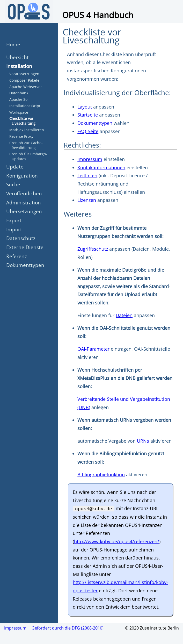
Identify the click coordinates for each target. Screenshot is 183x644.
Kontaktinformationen (101, 167)
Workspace (19, 112)
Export (14, 220)
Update (15, 167)
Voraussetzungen (24, 74)
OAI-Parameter (93, 349)
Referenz (17, 256)
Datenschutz (21, 238)
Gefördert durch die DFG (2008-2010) (68, 628)
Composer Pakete (24, 80)
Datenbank (19, 93)
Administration (24, 202)
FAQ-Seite (88, 131)
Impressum (90, 159)
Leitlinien (87, 175)
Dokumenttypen (25, 265)
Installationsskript (25, 106)
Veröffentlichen (24, 193)
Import (14, 229)
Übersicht (17, 57)
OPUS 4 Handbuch (98, 15)
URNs (143, 441)
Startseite (88, 115)
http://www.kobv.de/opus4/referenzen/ (117, 541)
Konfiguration (22, 176)
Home (13, 44)
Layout (85, 107)
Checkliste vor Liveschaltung (22, 121)
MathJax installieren (27, 130)
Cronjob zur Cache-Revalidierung (26, 145)
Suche (13, 184)
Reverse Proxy (21, 136)
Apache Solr (20, 99)
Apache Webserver (26, 87)
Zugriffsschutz (93, 249)
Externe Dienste (25, 247)
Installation (19, 66)
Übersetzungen (24, 211)
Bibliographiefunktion (101, 474)
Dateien (124, 315)
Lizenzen (87, 200)
